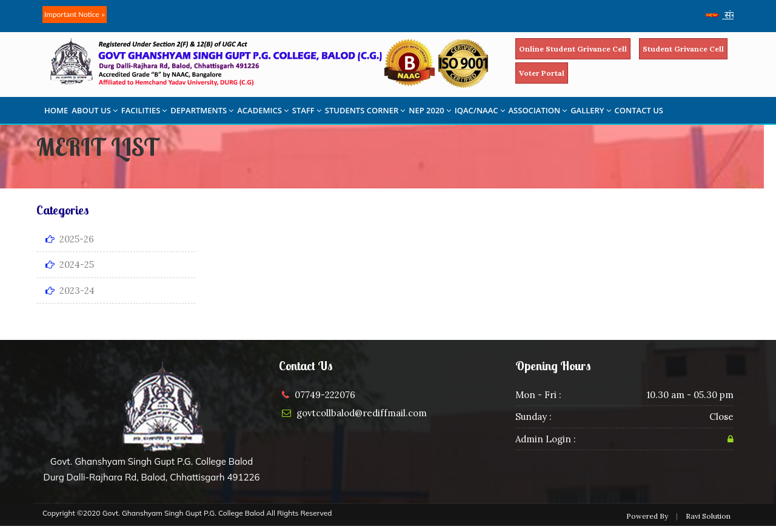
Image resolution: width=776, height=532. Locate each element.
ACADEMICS (263, 110)
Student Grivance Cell (683, 49)
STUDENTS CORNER (365, 110)
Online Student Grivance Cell (573, 49)
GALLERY (590, 110)
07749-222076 (325, 395)
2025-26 (70, 239)
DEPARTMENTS (202, 110)
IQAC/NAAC (480, 110)
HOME (56, 110)
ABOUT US (95, 110)
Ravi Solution (708, 516)
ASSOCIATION (538, 110)
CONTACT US (639, 110)
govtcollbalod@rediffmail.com (362, 413)
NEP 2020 (430, 110)
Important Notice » (75, 14)
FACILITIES (144, 110)
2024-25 (70, 264)
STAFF (307, 110)
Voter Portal (542, 73)
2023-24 (70, 291)
